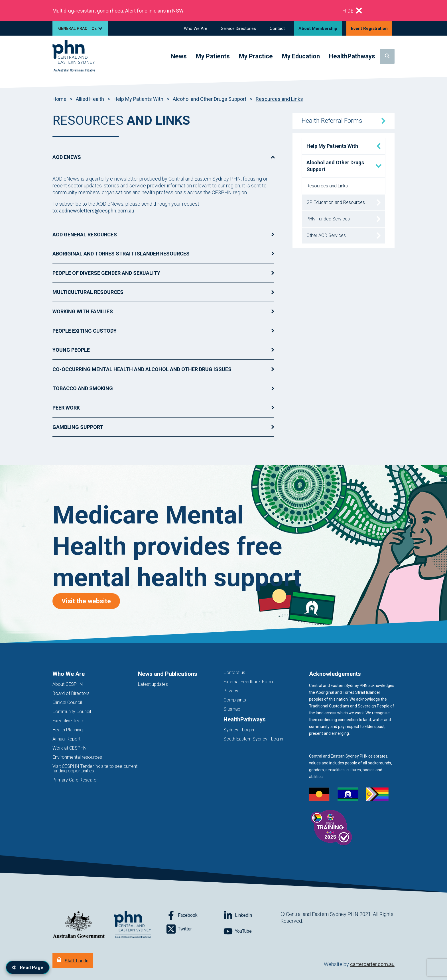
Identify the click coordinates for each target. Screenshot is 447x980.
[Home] (74, 56)
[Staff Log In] (73, 960)
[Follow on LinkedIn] (252, 915)
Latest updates (153, 684)
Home (59, 99)
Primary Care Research (76, 780)
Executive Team (68, 721)
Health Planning (68, 730)
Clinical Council (67, 702)
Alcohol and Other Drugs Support (210, 99)
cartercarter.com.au (372, 964)
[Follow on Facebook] (195, 915)
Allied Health (90, 99)
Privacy (231, 691)
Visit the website (91, 601)
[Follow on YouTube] (252, 931)
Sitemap (232, 709)
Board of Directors (71, 693)
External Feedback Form (248, 682)
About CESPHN (68, 684)
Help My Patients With (138, 99)
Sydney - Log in (239, 730)
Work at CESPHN (69, 748)
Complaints (235, 700)
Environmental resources (77, 757)
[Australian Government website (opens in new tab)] (79, 925)
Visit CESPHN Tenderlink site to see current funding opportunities (95, 769)
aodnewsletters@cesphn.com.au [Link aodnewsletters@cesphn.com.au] (97, 211)
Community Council (72, 712)
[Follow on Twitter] (195, 929)
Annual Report (66, 739)
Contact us (234, 673)
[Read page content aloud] (28, 967)
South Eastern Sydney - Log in (253, 739)
